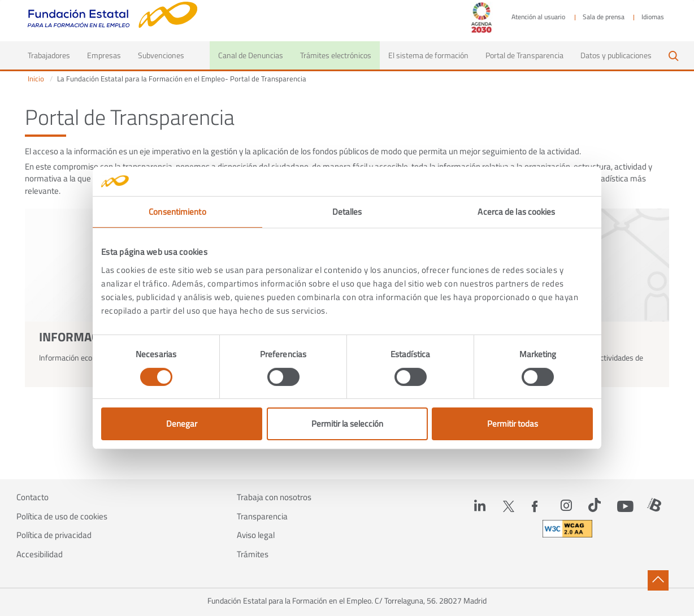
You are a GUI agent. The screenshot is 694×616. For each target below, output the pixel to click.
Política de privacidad (54, 535)
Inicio (36, 79)
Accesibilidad (40, 554)
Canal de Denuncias (251, 55)
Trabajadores (53, 55)
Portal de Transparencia (524, 55)
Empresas (104, 55)
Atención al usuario (538, 17)
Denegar (182, 424)
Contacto (32, 497)
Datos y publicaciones (616, 55)
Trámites (253, 554)
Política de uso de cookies (62, 517)
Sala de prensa (604, 17)
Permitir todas (513, 424)
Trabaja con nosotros (274, 497)
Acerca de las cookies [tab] (516, 212)
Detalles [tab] (347, 212)
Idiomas (653, 17)
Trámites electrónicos (336, 55)
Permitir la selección (347, 424)
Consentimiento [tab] (177, 212)
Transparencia (262, 517)
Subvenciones (161, 55)
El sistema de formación (428, 55)
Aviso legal (256, 535)
